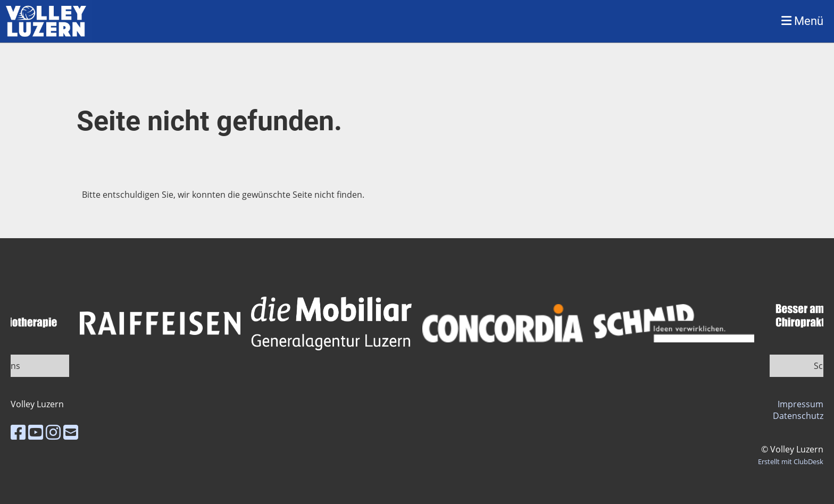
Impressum (800, 404)
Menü (802, 21)
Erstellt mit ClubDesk (791, 461)
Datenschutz (798, 416)
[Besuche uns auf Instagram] (53, 432)
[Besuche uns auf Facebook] (18, 432)
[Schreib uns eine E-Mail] (71, 432)
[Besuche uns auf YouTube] (36, 432)
